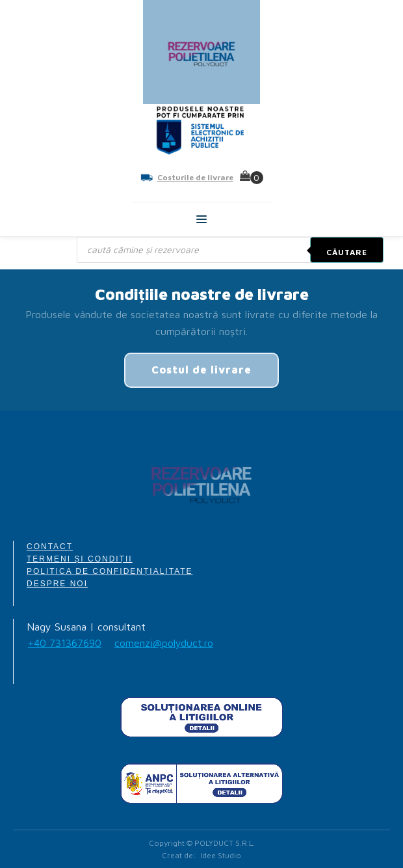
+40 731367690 (65, 643)
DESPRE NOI (57, 584)
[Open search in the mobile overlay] (230, 250)
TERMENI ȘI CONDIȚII (80, 559)
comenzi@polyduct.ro (164, 643)
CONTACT (50, 547)
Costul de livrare (201, 370)
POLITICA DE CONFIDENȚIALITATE (110, 571)
